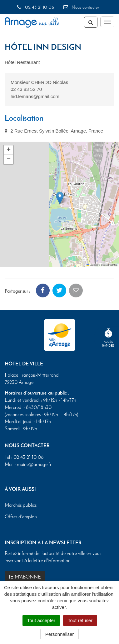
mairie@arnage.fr (34, 464)
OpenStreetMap (109, 265)
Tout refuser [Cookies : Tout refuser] (80, 620)
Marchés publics (21, 505)
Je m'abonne (25, 577)
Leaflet (92, 265)
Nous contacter (81, 7)
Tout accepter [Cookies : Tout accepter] (41, 620)
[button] (60, 198)
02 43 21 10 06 (35, 7)
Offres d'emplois (21, 517)
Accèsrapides (108, 338)
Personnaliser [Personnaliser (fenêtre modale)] (60, 634)
